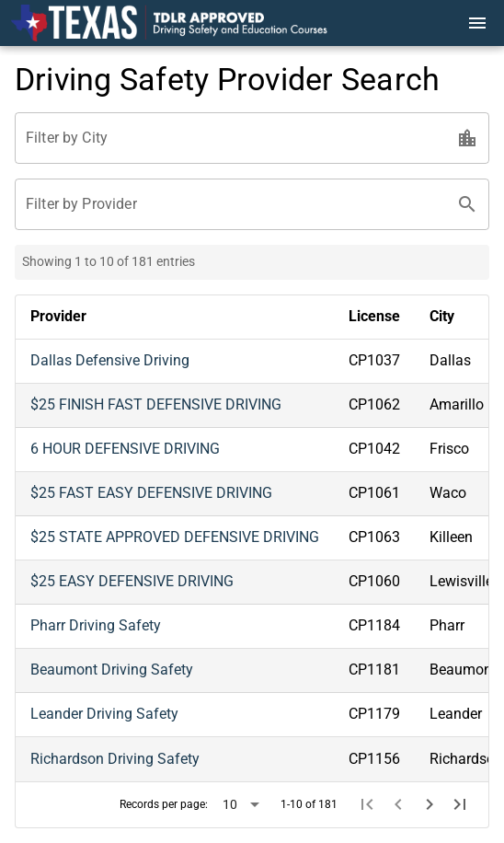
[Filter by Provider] (235, 204)
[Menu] (477, 23)
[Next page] (430, 804)
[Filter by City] (235, 138)
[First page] (368, 804)
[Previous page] (398, 804)
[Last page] (460, 804)
